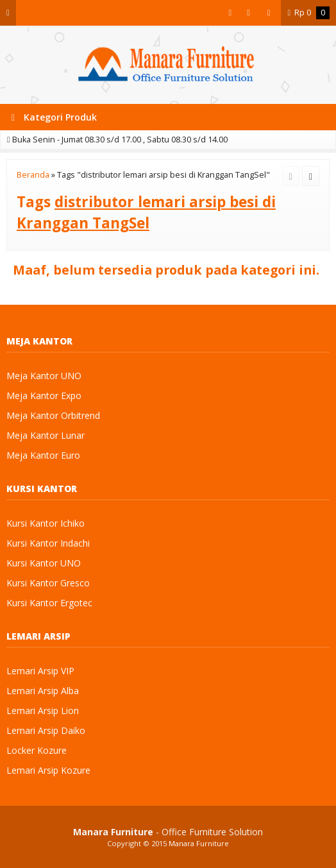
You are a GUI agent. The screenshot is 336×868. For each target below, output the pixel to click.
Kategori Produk (54, 117)
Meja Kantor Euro (43, 455)
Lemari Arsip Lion (43, 711)
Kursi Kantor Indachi (48, 543)
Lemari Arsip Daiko (46, 730)
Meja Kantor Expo (44, 396)
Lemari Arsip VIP (40, 671)
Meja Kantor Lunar (46, 435)
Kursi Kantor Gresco (48, 583)
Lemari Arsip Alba (43, 691)
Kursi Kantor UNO (44, 563)
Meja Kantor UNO (44, 376)
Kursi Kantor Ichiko (46, 523)
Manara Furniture (199, 843)
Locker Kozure (37, 750)
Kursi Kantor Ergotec (49, 603)
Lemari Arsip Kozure (48, 770)
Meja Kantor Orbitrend (53, 415)
